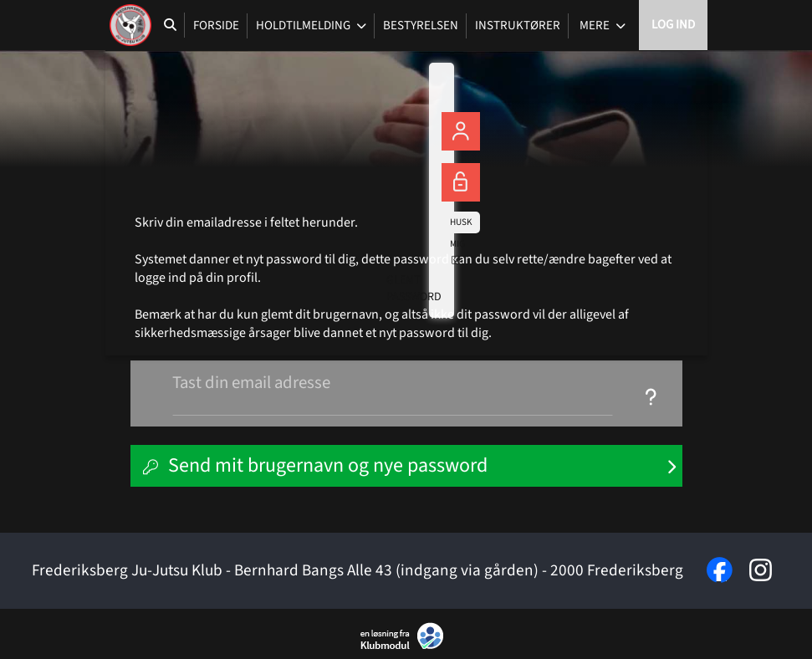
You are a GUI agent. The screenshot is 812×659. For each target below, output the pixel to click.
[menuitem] (130, 25)
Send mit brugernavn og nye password (328, 465)
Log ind (673, 25)
